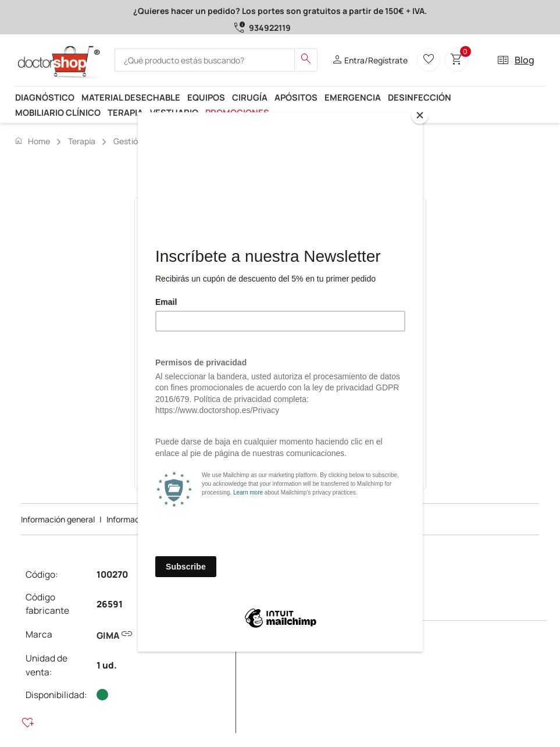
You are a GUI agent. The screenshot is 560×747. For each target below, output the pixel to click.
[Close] (420, 115)
